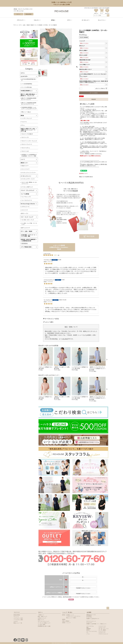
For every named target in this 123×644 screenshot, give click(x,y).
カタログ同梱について (85, 65)
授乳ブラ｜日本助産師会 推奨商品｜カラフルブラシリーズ (23, 103)
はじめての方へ (19, 76)
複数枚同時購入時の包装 (85, 60)
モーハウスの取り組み (21, 87)
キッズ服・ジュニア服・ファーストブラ (23, 224)
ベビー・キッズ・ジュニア (21, 217)
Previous (42, 47)
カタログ (16, 621)
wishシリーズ (19, 210)
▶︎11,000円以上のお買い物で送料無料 (103, 8)
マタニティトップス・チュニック (23, 141)
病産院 (64, 619)
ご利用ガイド (41, 615)
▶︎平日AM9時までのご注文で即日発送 (91, 8)
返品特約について (83, 173)
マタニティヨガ (19, 151)
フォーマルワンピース (21, 200)
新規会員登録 (29, 14)
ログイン (19, 14)
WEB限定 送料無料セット (21, 91)
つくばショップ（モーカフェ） (74, 616)
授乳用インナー (19, 163)
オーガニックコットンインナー (23, 173)
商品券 (32, 25)
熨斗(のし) (82, 46)
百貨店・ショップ (66, 623)
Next (70, 47)
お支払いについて (42, 618)
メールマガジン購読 (18, 620)
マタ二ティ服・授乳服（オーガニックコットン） (23, 183)
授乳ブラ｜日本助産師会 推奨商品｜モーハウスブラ (23, 99)
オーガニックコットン (20, 176)
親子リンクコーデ (20, 228)
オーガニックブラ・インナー (22, 179)
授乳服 (16, 115)
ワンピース (18, 122)
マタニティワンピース (21, 144)
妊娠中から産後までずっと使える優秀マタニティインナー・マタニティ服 (22, 130)
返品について (41, 620)
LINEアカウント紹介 (18, 618)
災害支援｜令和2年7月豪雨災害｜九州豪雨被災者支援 (22, 240)
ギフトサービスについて (44, 621)
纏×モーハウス (19, 213)
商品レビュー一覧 (18, 623)
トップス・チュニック (21, 118)
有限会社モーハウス (91, 615)
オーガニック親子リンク (21, 187)
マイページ (17, 612)
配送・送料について (43, 616)
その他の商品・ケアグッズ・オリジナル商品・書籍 (22, 235)
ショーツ (17, 159)
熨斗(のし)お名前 (84, 55)
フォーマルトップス (20, 197)
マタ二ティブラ (19, 137)
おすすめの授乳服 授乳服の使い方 (23, 80)
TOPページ (16, 25)
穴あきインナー (19, 166)
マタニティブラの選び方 (21, 134)
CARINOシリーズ (20, 207)
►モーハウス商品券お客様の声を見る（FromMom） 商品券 (59, 247)
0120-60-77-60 (102, 626)
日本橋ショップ (70, 615)
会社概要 (89, 612)
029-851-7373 (102, 627)
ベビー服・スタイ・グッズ (22, 220)
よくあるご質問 (41, 625)
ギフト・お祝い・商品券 (24, 25)
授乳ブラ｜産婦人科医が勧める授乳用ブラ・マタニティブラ (22, 95)
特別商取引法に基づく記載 (44, 626)
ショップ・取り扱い (67, 612)
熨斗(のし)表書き (84, 50)
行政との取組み (66, 621)
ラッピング (82, 41)
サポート (40, 612)
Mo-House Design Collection (22, 204)
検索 (108, 15)
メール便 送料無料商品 (21, 84)
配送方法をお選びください (86, 69)
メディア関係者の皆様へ (21, 247)
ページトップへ (108, 608)
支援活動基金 (19, 243)
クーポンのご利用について (44, 623)
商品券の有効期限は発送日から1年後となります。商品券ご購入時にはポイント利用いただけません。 (94, 82)
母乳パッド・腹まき (20, 112)
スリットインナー (20, 169)
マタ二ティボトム (20, 148)
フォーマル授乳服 (19, 194)
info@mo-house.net (103, 634)
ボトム (17, 125)
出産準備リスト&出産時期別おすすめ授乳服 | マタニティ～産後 (23, 155)
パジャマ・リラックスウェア (22, 190)
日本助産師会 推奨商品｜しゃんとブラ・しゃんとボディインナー (23, 108)
